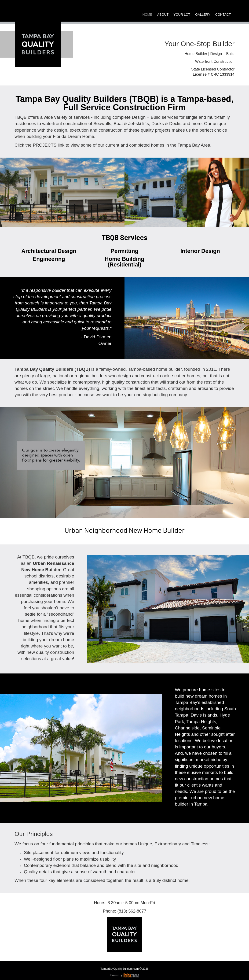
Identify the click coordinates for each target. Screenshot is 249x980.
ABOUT (163, 15)
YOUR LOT (182, 15)
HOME (147, 15)
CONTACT (223, 15)
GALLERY (203, 15)
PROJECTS (45, 145)
